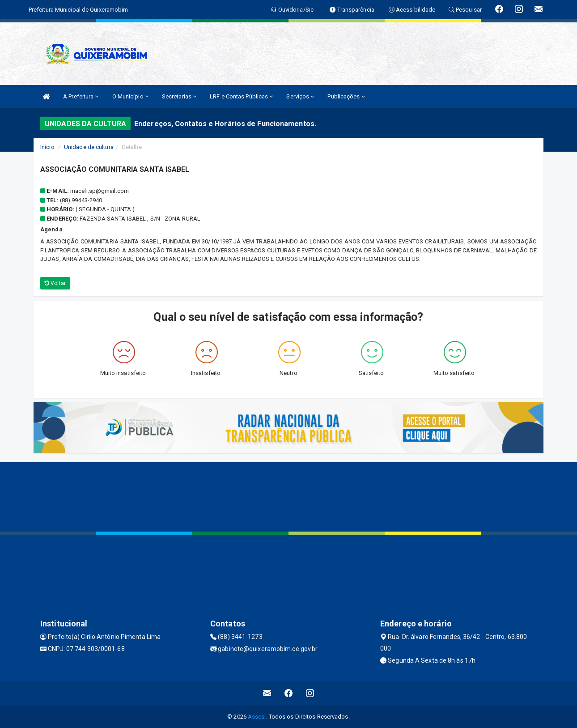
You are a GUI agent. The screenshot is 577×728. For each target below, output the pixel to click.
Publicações (346, 96)
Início (47, 147)
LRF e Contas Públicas (241, 96)
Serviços (300, 96)
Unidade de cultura (89, 147)
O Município (130, 96)
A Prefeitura (81, 96)
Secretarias (179, 96)
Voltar (55, 283)
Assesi (257, 717)
